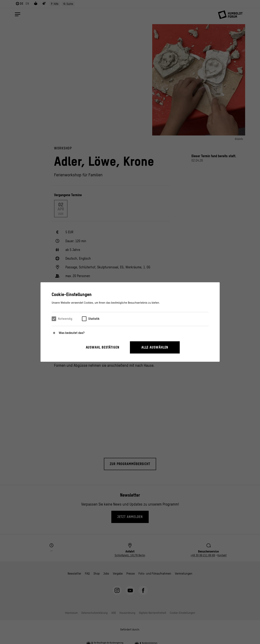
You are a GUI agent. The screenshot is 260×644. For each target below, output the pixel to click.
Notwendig (65, 319)
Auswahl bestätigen (103, 347)
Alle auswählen (155, 347)
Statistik (94, 319)
